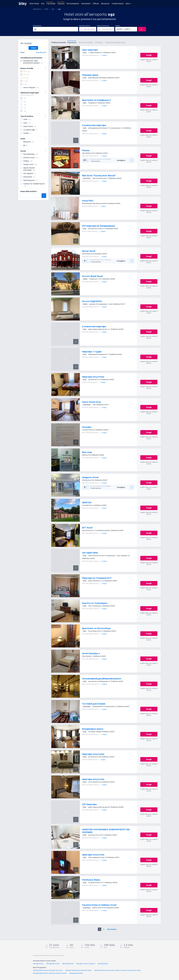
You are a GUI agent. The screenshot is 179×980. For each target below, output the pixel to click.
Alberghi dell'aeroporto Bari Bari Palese (79, 970)
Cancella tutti (41, 52)
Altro (128, 4)
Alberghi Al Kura (38, 964)
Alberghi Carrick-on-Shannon (86, 964)
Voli (43, 4)
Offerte (96, 4)
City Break (51, 4)
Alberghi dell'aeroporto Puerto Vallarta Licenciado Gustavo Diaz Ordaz (118, 970)
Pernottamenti (73, 4)
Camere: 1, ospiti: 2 (123, 29)
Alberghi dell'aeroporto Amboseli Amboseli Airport (50, 973)
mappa (104, 55)
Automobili (86, 4)
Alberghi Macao (103, 964)
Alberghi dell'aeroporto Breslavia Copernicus (48, 970)
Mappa (33, 48)
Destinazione (37, 26)
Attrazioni (105, 4)
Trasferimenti (118, 4)
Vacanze (61, 4)
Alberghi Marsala (68, 964)
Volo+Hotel (34, 4)
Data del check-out (103, 26)
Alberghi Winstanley (76, 973)
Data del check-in (85, 26)
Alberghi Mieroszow (53, 964)
